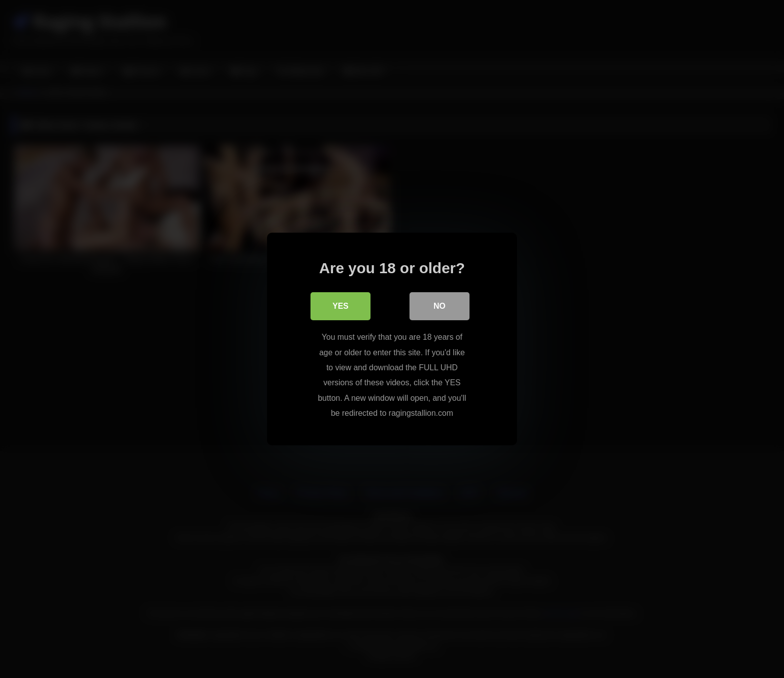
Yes (340, 306)
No (439, 306)
